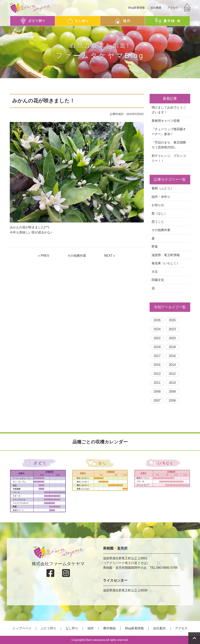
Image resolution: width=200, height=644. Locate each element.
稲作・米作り (161, 197)
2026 (157, 320)
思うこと (158, 222)
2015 (157, 365)
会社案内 (159, 628)
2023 (172, 329)
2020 (172, 338)
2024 (157, 329)
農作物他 (109, 628)
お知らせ (158, 205)
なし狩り (72, 628)
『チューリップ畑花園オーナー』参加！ (169, 132)
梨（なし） (159, 213)
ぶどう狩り (48, 628)
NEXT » (110, 256)
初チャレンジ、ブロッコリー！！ (169, 158)
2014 (172, 365)
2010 (172, 383)
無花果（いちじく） (166, 263)
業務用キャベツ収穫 (166, 121)
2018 (172, 347)
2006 (172, 400)
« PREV (44, 256)
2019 (157, 347)
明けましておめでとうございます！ (169, 110)
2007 (157, 400)
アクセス (173, 8)
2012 (172, 374)
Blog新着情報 (137, 8)
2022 (157, 338)
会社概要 (156, 8)
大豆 (155, 272)
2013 (157, 374)
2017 (157, 356)
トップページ (22, 628)
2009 (157, 392)
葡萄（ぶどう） (162, 188)
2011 (157, 383)
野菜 (155, 247)
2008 (172, 392)
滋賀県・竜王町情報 (166, 255)
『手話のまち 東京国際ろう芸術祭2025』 (169, 145)
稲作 (91, 628)
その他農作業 (77, 256)
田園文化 (158, 280)
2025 (172, 320)
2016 (172, 356)
